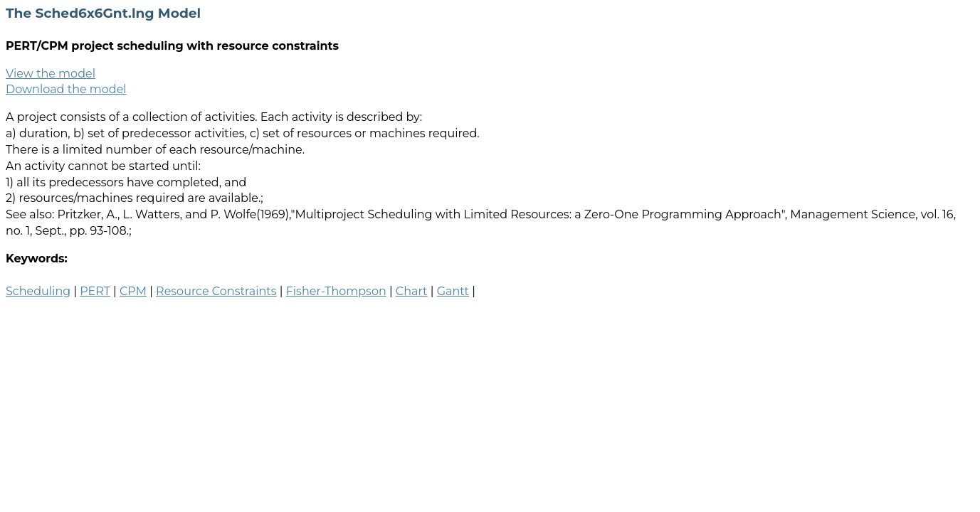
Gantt (453, 291)
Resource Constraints (216, 291)
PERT (95, 291)
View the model (51, 74)
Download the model (66, 89)
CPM (133, 291)
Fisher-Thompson (336, 291)
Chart (412, 291)
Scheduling (38, 291)
